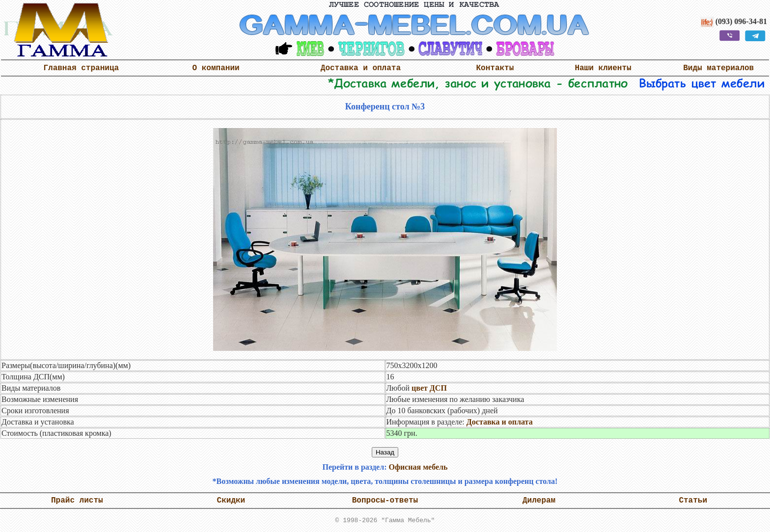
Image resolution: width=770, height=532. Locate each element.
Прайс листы (77, 501)
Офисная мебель (418, 467)
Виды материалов (718, 68)
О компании (216, 68)
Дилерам (539, 501)
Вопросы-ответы (385, 501)
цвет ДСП (429, 388)
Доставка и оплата (361, 68)
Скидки (231, 501)
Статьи (693, 501)
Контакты (495, 68)
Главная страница (81, 68)
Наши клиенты (603, 68)
